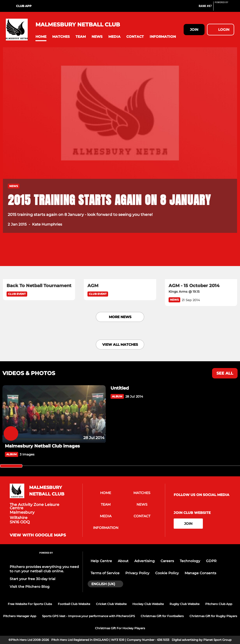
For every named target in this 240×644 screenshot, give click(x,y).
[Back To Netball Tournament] (39, 259)
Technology (190, 561)
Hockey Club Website (148, 604)
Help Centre (101, 561)
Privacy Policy (137, 573)
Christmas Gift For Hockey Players (120, 628)
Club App (24, 6)
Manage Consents (200, 573)
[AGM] (120, 259)
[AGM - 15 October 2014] (201, 259)
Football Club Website (74, 604)
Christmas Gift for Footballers (162, 616)
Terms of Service (105, 573)
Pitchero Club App (219, 604)
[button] (41, 37)
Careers (167, 561)
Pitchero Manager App (20, 616)
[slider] (11, 466)
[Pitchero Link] (224, 8)
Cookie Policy (167, 573)
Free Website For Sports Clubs (30, 604)
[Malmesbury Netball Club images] (54, 414)
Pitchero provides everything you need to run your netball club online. (44, 569)
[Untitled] (160, 388)
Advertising (145, 561)
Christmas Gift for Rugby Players (213, 616)
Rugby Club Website (184, 604)
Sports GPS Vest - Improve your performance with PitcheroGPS (88, 616)
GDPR (211, 561)
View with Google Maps (38, 535)
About (123, 561)
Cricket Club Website (111, 604)
